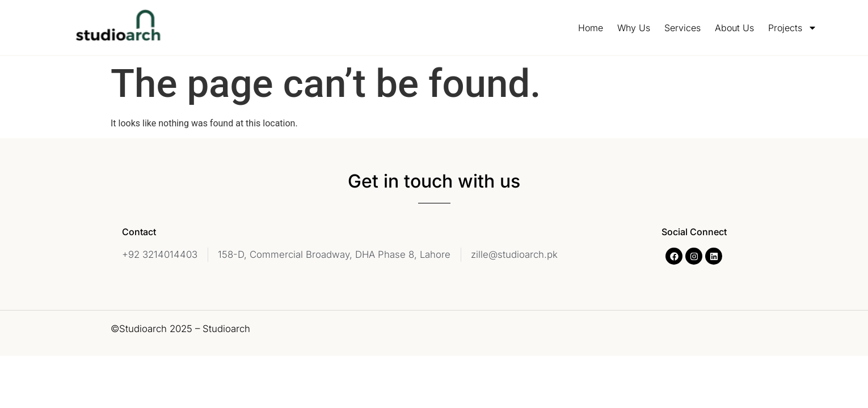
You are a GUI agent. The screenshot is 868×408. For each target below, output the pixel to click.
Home (591, 28)
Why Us (634, 28)
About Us (734, 28)
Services (682, 28)
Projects (793, 28)
